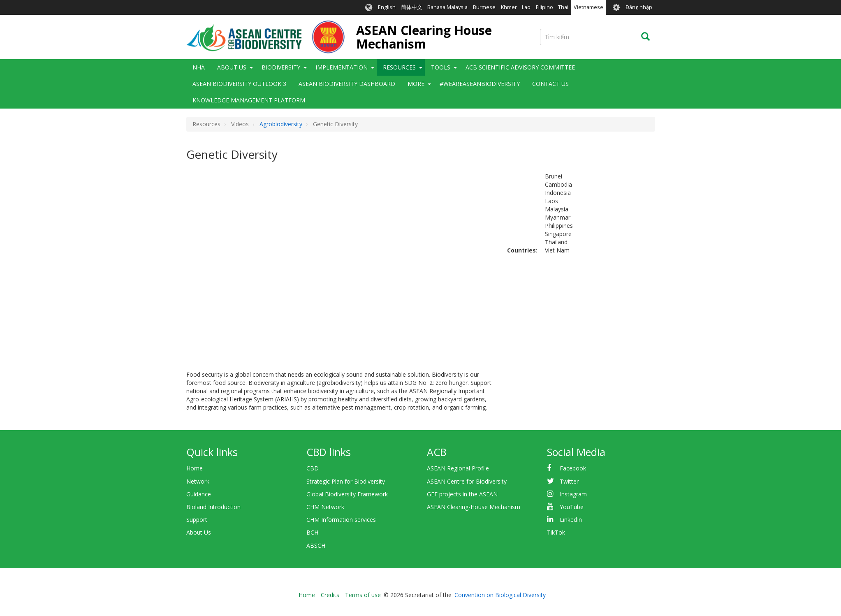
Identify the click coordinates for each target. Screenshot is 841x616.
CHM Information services (341, 520)
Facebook (573, 468)
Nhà (199, 67)
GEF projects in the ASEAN (462, 494)
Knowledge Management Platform (249, 100)
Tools (441, 67)
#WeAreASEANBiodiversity (480, 84)
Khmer (509, 7)
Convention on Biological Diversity (500, 595)
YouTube (572, 507)
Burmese (484, 7)
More (416, 84)
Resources (399, 67)
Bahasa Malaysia (447, 7)
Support (197, 520)
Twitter (569, 481)
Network (198, 481)
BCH (312, 532)
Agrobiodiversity (281, 124)
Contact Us (550, 84)
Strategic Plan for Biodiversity (346, 481)
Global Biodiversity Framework (347, 494)
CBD (313, 468)
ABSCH (316, 545)
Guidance (199, 494)
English (387, 7)
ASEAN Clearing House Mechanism (424, 37)
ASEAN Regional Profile (458, 468)
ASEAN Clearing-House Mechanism (474, 507)
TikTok (556, 532)
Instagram (573, 494)
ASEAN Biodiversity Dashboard (347, 84)
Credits (330, 595)
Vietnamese (588, 7)
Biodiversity (281, 67)
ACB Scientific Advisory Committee (520, 67)
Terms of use (363, 595)
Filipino (544, 7)
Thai (563, 7)
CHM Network (325, 507)
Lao (526, 7)
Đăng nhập (639, 7)
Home (195, 468)
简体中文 (412, 7)
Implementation (342, 67)
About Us (232, 67)
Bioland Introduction (213, 507)
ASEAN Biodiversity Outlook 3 (239, 84)
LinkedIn (571, 520)
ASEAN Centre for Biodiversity (467, 481)
